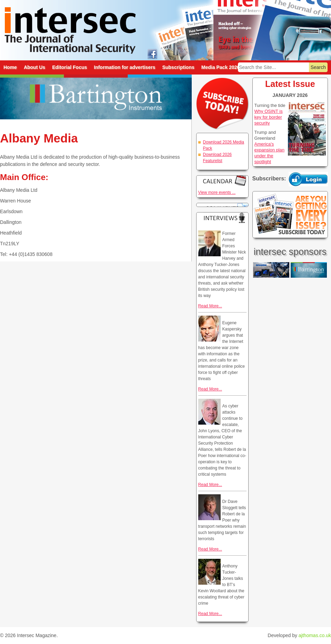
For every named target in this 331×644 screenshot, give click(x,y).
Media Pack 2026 (220, 67)
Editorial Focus (69, 67)
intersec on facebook (152, 54)
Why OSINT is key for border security (269, 117)
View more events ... (217, 192)
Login (308, 179)
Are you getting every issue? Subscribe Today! (290, 215)
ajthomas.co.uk (315, 635)
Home (10, 67)
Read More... (210, 306)
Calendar (222, 181)
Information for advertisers (124, 67)
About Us (34, 67)
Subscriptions (178, 67)
